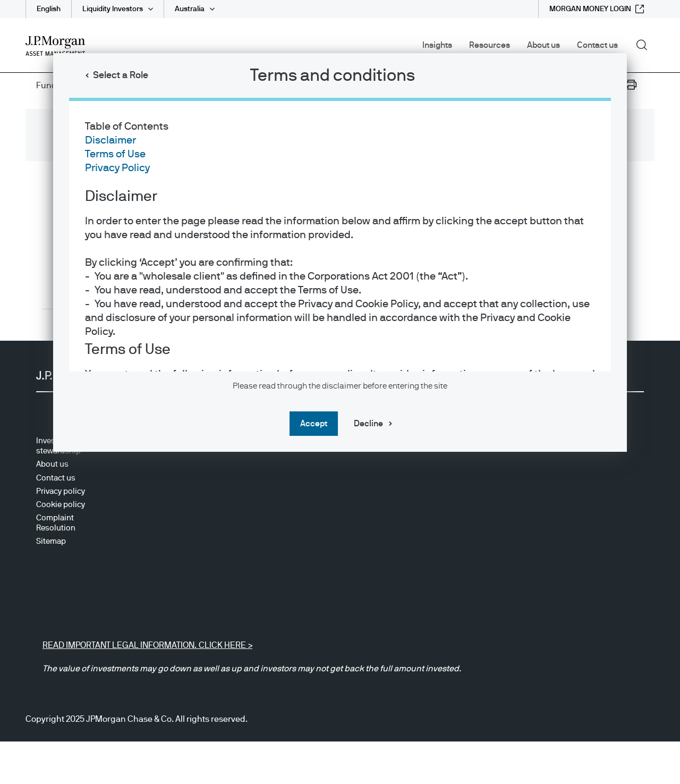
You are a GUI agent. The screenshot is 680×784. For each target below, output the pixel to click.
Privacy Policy (117, 168)
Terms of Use (115, 154)
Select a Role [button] (121, 75)
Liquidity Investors (113, 9)
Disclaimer (110, 140)
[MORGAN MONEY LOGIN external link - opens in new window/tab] (597, 9)
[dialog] (340, 392)
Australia (190, 9)
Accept (314, 424)
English (49, 9)
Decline (368, 424)
